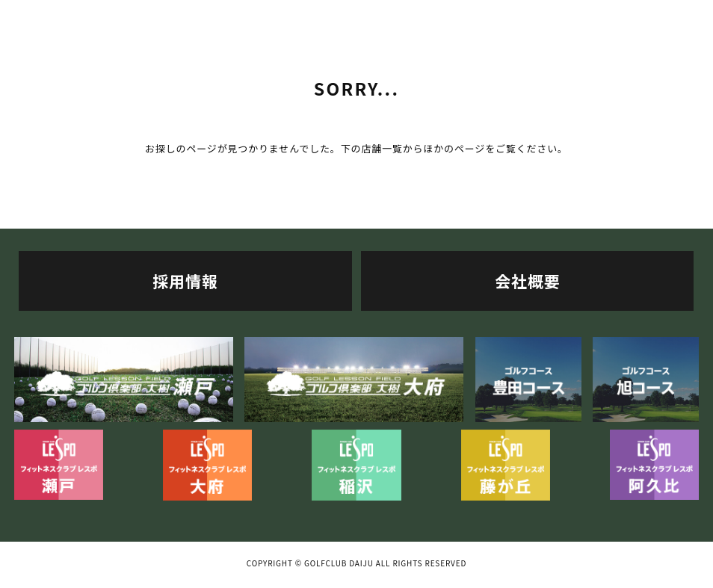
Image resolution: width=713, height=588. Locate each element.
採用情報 (185, 281)
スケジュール (535, 16)
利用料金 (297, 16)
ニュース (654, 16)
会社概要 (527, 281)
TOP (59, 16)
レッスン (416, 16)
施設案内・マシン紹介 (178, 16)
